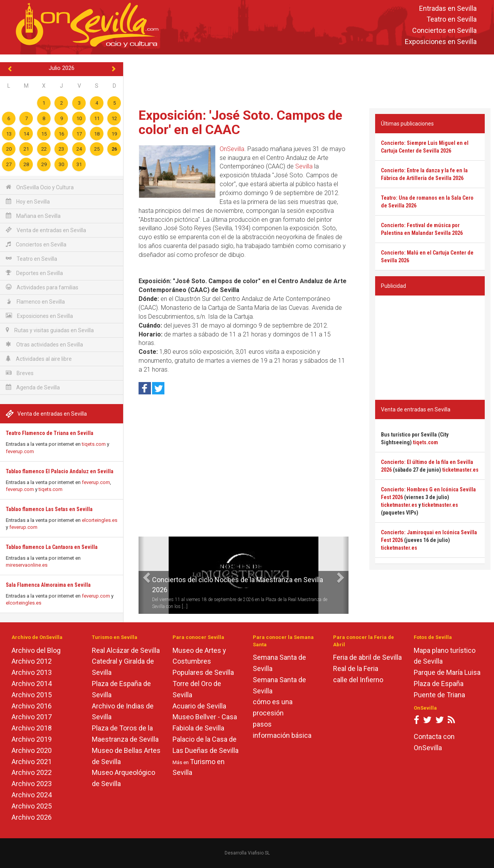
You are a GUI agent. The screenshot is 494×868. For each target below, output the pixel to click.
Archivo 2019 (32, 739)
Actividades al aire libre (39, 359)
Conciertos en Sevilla (444, 31)
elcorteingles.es (100, 520)
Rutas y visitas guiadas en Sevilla (50, 330)
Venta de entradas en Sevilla (46, 230)
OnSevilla (232, 149)
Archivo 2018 (32, 728)
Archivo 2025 (32, 806)
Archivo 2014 (32, 684)
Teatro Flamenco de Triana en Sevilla (50, 433)
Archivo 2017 (32, 717)
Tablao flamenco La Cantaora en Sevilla (52, 547)
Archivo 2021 (32, 762)
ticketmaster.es (460, 470)
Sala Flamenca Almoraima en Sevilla (48, 585)
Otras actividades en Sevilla (44, 344)
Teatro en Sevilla (452, 20)
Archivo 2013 (32, 672)
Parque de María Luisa (447, 672)
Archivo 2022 (32, 772)
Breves (20, 373)
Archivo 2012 (32, 661)
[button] (141, 575)
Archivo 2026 (32, 817)
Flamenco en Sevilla (35, 302)
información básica (282, 735)
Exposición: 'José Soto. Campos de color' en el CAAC (240, 122)
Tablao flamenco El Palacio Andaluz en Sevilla (60, 471)
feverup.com (20, 451)
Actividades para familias (42, 287)
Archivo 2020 (32, 750)
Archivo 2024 (32, 795)
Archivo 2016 (32, 706)
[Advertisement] (309, 80)
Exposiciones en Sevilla (441, 42)
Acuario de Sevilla (199, 706)
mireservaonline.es (27, 565)
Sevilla (304, 166)
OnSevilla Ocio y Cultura (40, 187)
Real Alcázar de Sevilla (126, 650)
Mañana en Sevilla (33, 216)
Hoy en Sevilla (28, 201)
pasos (262, 724)
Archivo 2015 (32, 695)
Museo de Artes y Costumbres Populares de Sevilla (203, 662)
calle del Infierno (358, 680)
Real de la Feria (356, 668)
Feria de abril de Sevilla (367, 657)
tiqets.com (94, 444)
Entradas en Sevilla (448, 8)
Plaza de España (439, 684)
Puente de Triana (439, 695)
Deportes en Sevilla (34, 273)
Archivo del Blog (36, 650)
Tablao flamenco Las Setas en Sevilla (49, 509)
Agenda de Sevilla (33, 387)
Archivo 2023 (32, 784)
